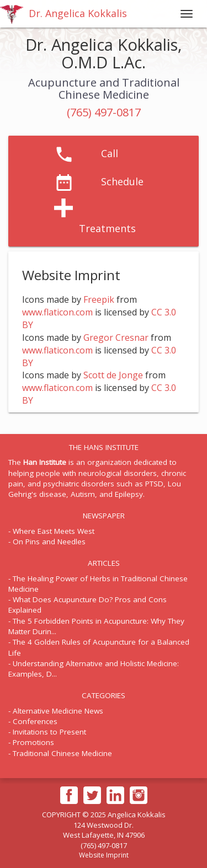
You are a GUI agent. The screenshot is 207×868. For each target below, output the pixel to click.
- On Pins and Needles (47, 542)
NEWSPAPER (104, 516)
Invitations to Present (49, 732)
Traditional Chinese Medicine (62, 753)
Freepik (99, 299)
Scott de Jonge (113, 375)
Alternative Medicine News (58, 711)
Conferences (35, 721)
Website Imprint (104, 855)
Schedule (122, 181)
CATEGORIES (104, 695)
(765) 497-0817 (104, 112)
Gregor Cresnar (116, 337)
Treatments (107, 228)
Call (110, 153)
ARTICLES (104, 563)
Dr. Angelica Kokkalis (63, 14)
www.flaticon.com (57, 312)
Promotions (33, 742)
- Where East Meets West (51, 531)
